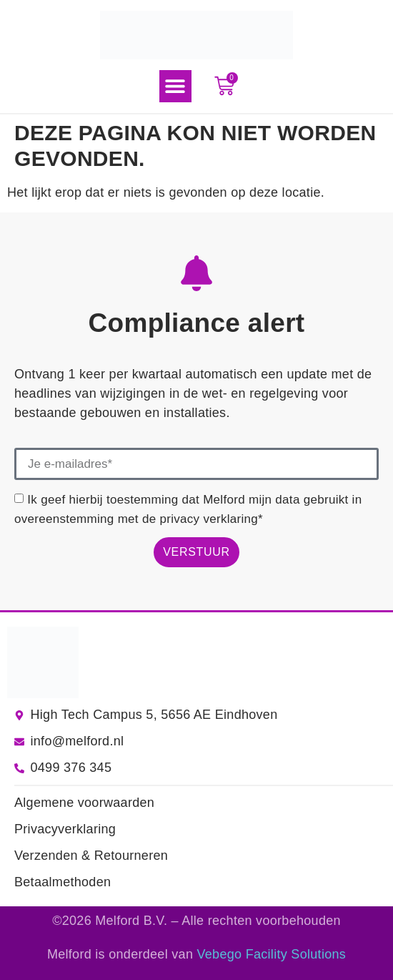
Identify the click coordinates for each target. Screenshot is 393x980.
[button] (175, 86)
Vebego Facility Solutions (272, 954)
